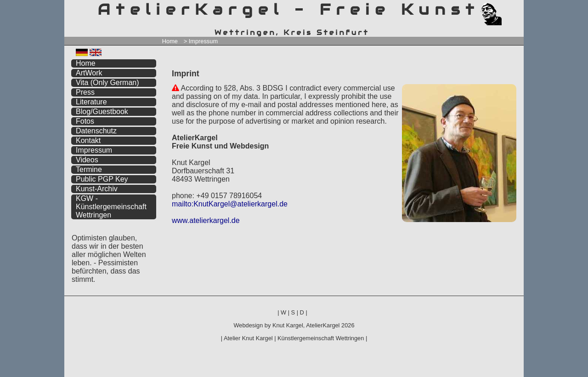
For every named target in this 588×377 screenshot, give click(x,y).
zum (517, 8)
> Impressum (201, 41)
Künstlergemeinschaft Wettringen (321, 338)
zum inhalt (511, 8)
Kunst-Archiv (97, 189)
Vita (107, 83)
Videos (87, 160)
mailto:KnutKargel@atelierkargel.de (230, 204)
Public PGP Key (102, 179)
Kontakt (88, 140)
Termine (89, 169)
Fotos (85, 121)
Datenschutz (96, 131)
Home (170, 41)
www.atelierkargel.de (206, 220)
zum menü (506, 8)
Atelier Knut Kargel (248, 338)
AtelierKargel (323, 325)
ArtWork (89, 73)
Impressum (94, 150)
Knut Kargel (288, 325)
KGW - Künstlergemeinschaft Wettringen (111, 207)
